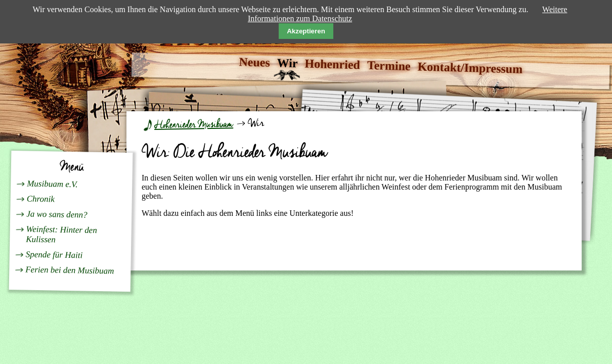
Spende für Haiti (54, 255)
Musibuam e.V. (52, 184)
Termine (389, 66)
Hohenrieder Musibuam (194, 124)
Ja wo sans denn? (57, 214)
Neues (254, 62)
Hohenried (332, 64)
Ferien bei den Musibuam (70, 270)
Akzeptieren (306, 31)
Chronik (41, 199)
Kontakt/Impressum (470, 67)
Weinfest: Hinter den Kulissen (61, 234)
